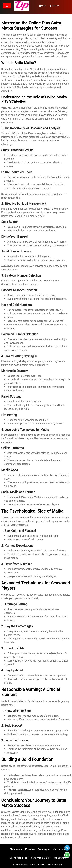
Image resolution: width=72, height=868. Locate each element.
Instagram (44, 849)
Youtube (59, 849)
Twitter (30, 849)
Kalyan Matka (20, 865)
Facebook (16, 849)
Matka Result (55, 865)
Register (54, 6)
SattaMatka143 (38, 865)
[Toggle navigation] (7, 6)
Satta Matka (59, 858)
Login (43, 6)
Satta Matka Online (41, 858)
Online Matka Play (19, 858)
